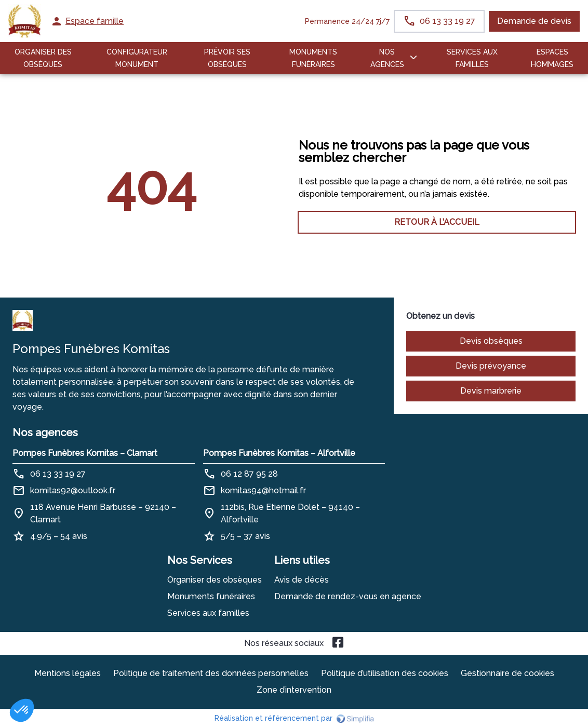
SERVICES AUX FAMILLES (472, 58)
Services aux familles (208, 613)
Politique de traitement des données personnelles (211, 673)
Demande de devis (534, 21)
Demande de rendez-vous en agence (348, 596)
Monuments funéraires (313, 58)
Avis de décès (302, 580)
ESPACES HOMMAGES (552, 58)
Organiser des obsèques (215, 580)
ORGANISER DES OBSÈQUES (43, 58)
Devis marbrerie (491, 391)
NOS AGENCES (387, 58)
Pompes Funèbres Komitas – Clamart (85, 453)
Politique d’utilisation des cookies (385, 673)
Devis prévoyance (491, 366)
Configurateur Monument (137, 58)
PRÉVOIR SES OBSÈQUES (227, 58)
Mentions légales (68, 673)
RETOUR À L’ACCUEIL (151, 222)
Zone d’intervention (294, 690)
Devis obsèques (491, 341)
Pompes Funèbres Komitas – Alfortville (279, 453)
